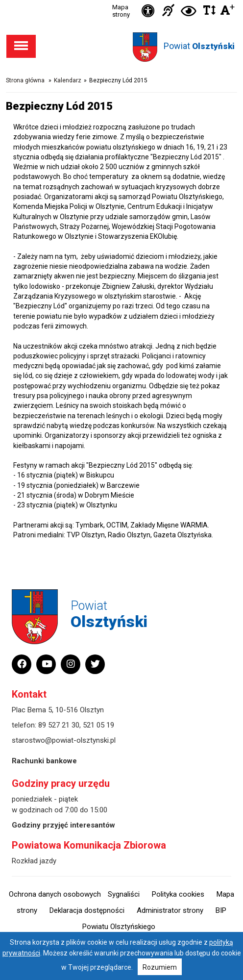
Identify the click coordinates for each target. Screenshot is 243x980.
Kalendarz (68, 80)
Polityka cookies (178, 894)
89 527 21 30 (59, 725)
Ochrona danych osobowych (55, 894)
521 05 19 (98, 725)
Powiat (199, 46)
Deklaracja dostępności (87, 910)
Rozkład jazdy (34, 861)
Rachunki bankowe (44, 761)
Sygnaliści (124, 894)
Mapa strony (121, 11)
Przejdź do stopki (121, 0)
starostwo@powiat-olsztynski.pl (64, 740)
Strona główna (25, 80)
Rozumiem (160, 967)
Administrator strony (170, 910)
